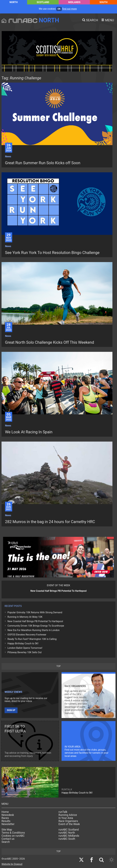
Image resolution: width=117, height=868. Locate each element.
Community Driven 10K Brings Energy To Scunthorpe (36, 626)
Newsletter (8, 824)
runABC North (67, 833)
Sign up (11, 710)
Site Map (7, 830)
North (13, 2)
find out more (70, 9)
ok (59, 9)
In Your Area (66, 818)
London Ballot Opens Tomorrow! (25, 648)
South (104, 2)
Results (6, 821)
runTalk (63, 812)
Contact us (8, 839)
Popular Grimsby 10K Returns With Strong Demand (35, 612)
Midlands (74, 2)
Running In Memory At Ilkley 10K (25, 617)
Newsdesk (8, 815)
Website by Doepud (12, 864)
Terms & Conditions (13, 833)
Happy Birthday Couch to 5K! (23, 643)
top (58, 666)
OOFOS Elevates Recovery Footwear (27, 635)
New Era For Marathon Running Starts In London (34, 630)
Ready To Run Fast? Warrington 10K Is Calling (32, 639)
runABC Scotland (69, 830)
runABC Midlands (69, 836)
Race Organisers (68, 821)
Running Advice (68, 815)
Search (6, 842)
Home (5, 812)
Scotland (43, 2)
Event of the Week (69, 824)
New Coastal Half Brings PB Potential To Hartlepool (35, 621)
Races (5, 818)
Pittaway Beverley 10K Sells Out (25, 652)
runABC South (67, 839)
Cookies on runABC (13, 836)
